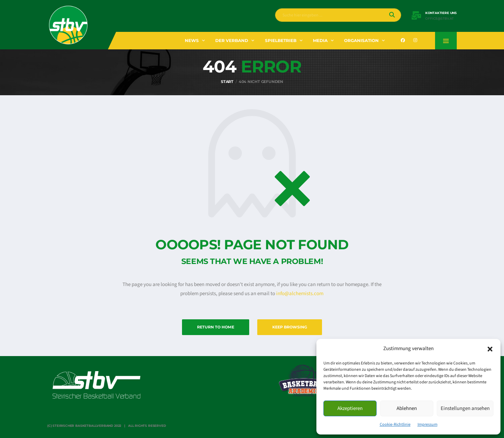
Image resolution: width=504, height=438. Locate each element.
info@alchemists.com (300, 294)
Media (320, 40)
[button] (490, 349)
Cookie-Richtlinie (395, 425)
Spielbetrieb (281, 40)
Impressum (428, 425)
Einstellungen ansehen (465, 408)
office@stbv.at (439, 19)
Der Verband (232, 40)
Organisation (361, 40)
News (192, 40)
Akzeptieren (350, 408)
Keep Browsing (290, 327)
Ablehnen (407, 408)
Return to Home (216, 327)
